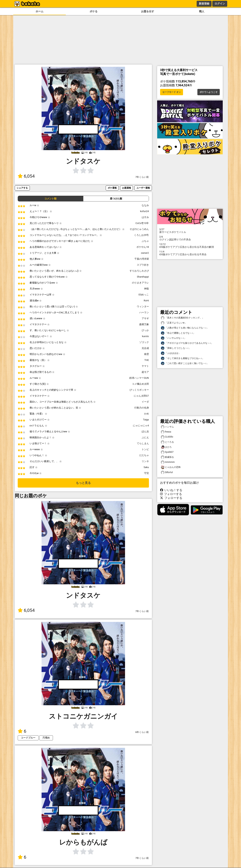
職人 (202, 11)
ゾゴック (144, 342)
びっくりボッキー (139, 390)
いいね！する (171, 490)
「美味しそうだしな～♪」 (176, 348)
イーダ (145, 402)
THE (147, 360)
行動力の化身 (142, 408)
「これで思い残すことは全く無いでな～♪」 (185, 363)
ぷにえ (145, 437)
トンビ (145, 449)
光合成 (145, 348)
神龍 (147, 289)
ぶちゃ (145, 241)
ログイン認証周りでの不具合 (190, 238)
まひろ (166, 447)
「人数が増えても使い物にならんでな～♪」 (185, 328)
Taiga (146, 420)
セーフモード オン (172, 92)
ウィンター (143, 306)
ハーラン (144, 312)
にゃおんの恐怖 (171, 467)
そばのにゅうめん (139, 229)
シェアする (22, 188)
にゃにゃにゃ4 (141, 426)
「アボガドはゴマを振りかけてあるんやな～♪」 (187, 343)
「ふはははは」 (171, 353)
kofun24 (145, 211)
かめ (147, 414)
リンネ (145, 461)
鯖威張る (167, 457)
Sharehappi (143, 277)
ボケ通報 (112, 188)
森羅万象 (144, 324)
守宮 (147, 473)
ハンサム (167, 427)
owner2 (145, 253)
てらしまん (143, 443)
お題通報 (127, 188)
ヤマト (145, 366)
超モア (145, 372)
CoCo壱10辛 (142, 223)
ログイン (220, 4)
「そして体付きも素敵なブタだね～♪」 (182, 358)
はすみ (145, 217)
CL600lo (167, 437)
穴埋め (46, 738)
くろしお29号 (141, 235)
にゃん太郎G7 (141, 396)
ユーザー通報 (143, 188)
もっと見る (83, 483)
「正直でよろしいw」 (174, 323)
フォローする (171, 494)
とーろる (167, 442)
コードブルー (28, 738)
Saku (146, 467)
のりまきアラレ (140, 283)
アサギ (145, 318)
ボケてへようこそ (209, 92)
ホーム (40, 11)
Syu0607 (167, 452)
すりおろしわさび (139, 271)
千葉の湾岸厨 (142, 259)
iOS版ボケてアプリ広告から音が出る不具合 (190, 253)
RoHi (146, 301)
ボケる (94, 11)
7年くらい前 (142, 177)
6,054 (26, 176)
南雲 (147, 354)
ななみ (145, 205)
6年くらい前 (142, 732)
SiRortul (167, 472)
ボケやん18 (143, 247)
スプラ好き (143, 265)
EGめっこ (144, 295)
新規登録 (204, 4)
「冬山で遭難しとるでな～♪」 (178, 333)
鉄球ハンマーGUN (139, 378)
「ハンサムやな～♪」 (174, 338)
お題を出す (148, 11)
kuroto (145, 336)
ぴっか (145, 330)
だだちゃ (144, 455)
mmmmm (168, 462)
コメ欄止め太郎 (140, 384)
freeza (166, 432)
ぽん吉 (145, 431)
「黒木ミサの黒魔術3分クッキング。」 (183, 318)
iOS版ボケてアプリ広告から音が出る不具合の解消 (190, 246)
